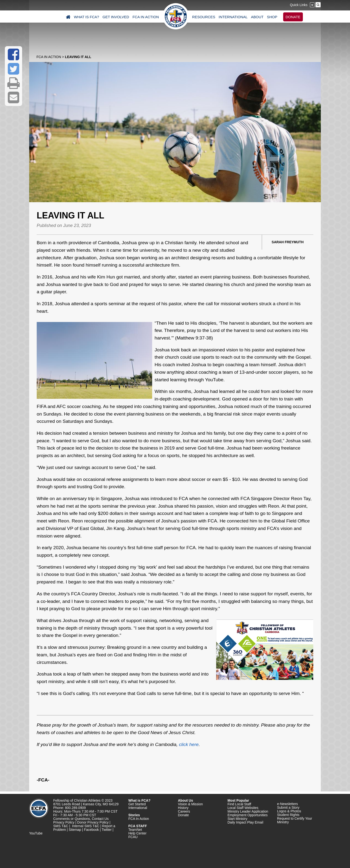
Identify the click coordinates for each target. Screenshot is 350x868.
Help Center (137, 833)
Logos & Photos (289, 811)
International (138, 808)
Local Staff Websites (243, 808)
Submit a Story (288, 807)
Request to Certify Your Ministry (295, 820)
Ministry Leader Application (248, 811)
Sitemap (75, 830)
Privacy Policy (64, 822)
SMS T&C (61, 826)
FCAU (133, 837)
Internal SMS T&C (86, 826)
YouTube (36, 833)
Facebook (91, 830)
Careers (184, 811)
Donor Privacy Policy (93, 822)
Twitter (107, 830)
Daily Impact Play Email (245, 822)
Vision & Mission (190, 804)
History (183, 808)
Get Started (137, 804)
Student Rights (288, 815)
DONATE (293, 17)
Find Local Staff (239, 804)
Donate (183, 815)
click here (189, 744)
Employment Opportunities (248, 815)
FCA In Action (49, 57)
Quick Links (299, 5)
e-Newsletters (288, 804)
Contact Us (100, 819)
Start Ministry (237, 819)
